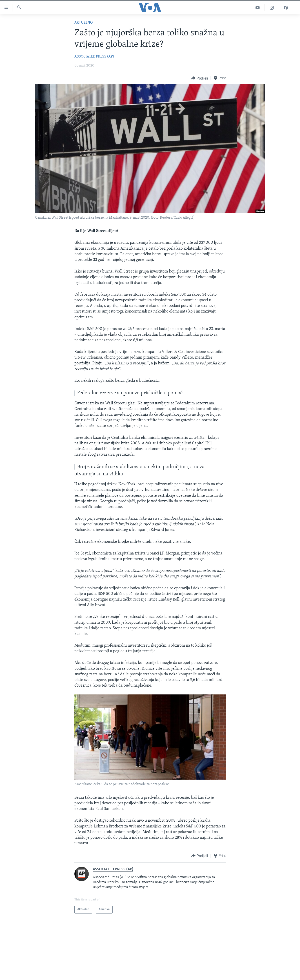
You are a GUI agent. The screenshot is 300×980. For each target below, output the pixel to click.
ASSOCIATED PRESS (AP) (94, 57)
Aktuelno (84, 23)
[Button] (200, 78)
